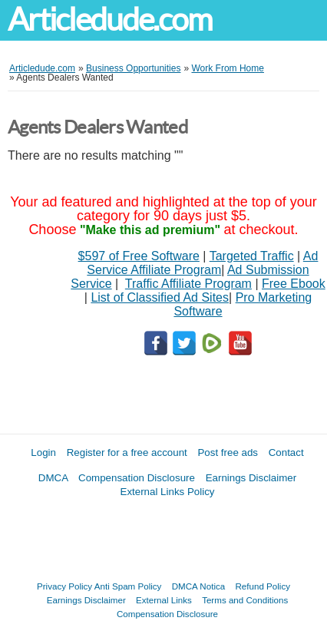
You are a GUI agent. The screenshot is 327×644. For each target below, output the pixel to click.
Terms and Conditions (245, 600)
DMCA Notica (199, 586)
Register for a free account (127, 452)
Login (43, 452)
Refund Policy (263, 586)
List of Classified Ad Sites (160, 297)
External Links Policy (168, 492)
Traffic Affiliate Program (188, 284)
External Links (164, 600)
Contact (286, 452)
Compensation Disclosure (137, 478)
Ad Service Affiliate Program (202, 263)
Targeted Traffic (252, 256)
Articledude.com (110, 20)
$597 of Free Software (139, 256)
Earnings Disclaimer (251, 478)
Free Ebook (294, 284)
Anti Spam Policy (128, 586)
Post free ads (228, 452)
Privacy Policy (64, 586)
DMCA (53, 478)
